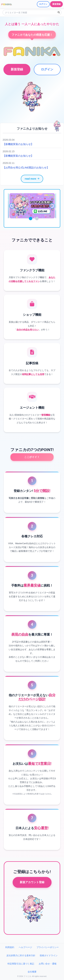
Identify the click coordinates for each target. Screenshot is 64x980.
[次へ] (52, 206)
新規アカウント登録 (32, 882)
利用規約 (10, 947)
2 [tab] (37, 219)
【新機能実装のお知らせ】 (18, 144)
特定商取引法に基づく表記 (21, 964)
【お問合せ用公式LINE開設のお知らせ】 (26, 168)
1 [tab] (31, 219)
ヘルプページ (25, 947)
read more (32, 179)
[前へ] (12, 206)
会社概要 (32, 972)
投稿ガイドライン (49, 955)
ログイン (47, 69)
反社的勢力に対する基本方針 (21, 955)
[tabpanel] (32, 206)
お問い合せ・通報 (48, 964)
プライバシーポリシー (48, 947)
